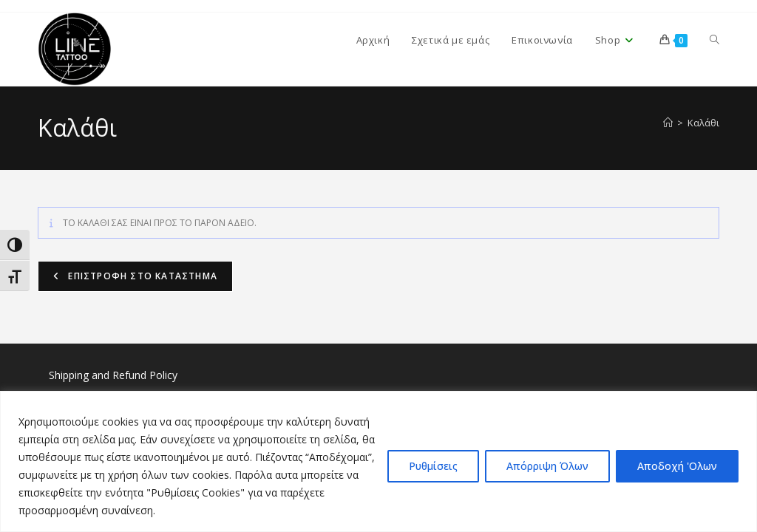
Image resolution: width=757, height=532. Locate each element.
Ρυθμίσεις (433, 466)
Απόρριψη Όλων (547, 466)
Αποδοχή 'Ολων (677, 466)
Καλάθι (703, 123)
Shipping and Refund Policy (113, 375)
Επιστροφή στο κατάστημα (141, 276)
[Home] (668, 123)
